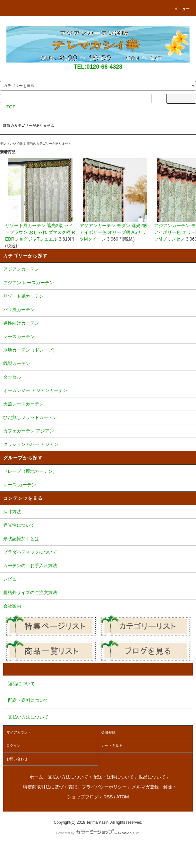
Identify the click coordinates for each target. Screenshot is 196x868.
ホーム (36, 777)
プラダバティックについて (98, 553)
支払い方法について (68, 777)
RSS (108, 797)
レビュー (98, 580)
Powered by (98, 833)
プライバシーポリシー (104, 787)
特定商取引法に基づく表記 (50, 787)
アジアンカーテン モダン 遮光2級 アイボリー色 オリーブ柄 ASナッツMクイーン (115, 200)
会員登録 (108, 732)
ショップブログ (83, 797)
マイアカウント (19, 732)
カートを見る (112, 745)
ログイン (13, 745)
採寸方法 (98, 512)
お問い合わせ (17, 759)
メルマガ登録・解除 (152, 787)
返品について (152, 777)
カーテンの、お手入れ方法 (98, 566)
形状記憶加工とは (98, 539)
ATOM (123, 797)
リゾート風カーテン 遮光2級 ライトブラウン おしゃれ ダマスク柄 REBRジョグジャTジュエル (40, 200)
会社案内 (98, 607)
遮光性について (98, 526)
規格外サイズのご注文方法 (98, 593)
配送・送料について (114, 777)
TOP (11, 107)
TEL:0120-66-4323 (98, 67)
